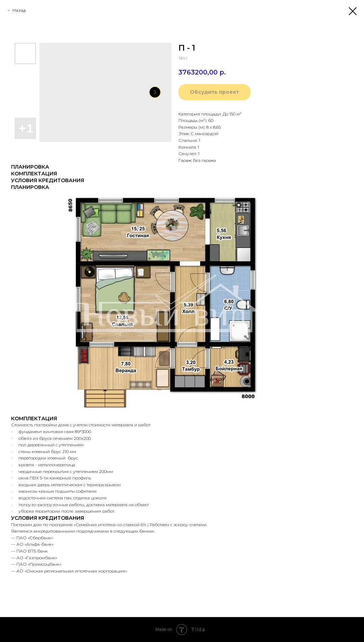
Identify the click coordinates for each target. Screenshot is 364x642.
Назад (19, 10)
